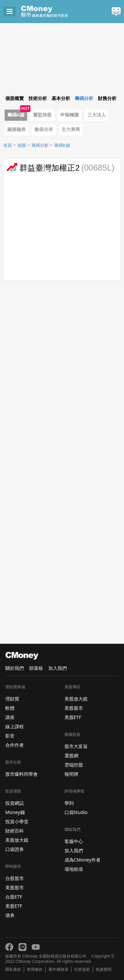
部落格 (36, 668)
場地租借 (74, 869)
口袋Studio (76, 812)
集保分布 (44, 129)
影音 (10, 736)
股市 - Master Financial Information (55, 12)
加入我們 (58, 668)
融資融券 (17, 129)
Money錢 (15, 812)
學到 (69, 803)
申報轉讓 (69, 115)
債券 (10, 915)
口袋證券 (15, 849)
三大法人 (97, 115)
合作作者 (15, 745)
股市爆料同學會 (21, 774)
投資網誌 (15, 803)
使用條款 (35, 969)
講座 (10, 717)
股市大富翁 (76, 746)
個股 (22, 145)
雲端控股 (74, 765)
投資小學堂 (17, 821)
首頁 (8, 145)
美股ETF (14, 906)
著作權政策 (58, 969)
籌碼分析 (40, 145)
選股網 (71, 755)
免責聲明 (103, 969)
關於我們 (15, 668)
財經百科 (15, 831)
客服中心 (74, 841)
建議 (116, 12)
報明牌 (71, 774)
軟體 (10, 708)
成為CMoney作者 (83, 860)
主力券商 (71, 129)
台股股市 (15, 878)
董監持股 (42, 115)
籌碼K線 (16, 115)
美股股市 (15, 887)
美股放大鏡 (17, 840)
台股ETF (14, 897)
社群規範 (82, 969)
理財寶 (12, 699)
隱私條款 (13, 969)
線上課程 (15, 726)
